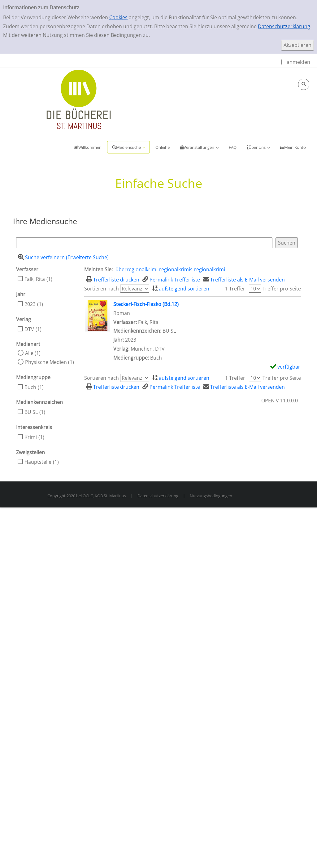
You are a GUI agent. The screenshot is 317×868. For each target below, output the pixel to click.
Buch (30, 387)
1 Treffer (235, 289)
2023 (30, 304)
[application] (128, 147)
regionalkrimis (176, 269)
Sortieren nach (102, 289)
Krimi (31, 437)
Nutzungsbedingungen (211, 496)
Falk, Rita (35, 279)
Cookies (118, 17)
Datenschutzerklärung (284, 26)
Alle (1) (33, 353)
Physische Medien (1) (50, 362)
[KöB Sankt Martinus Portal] (60, 99)
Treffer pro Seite (282, 289)
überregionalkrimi (137, 269)
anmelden (298, 62)
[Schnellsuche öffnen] (304, 84)
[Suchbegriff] (144, 243)
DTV (29, 329)
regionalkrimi (210, 269)
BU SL (31, 412)
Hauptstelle (38, 462)
